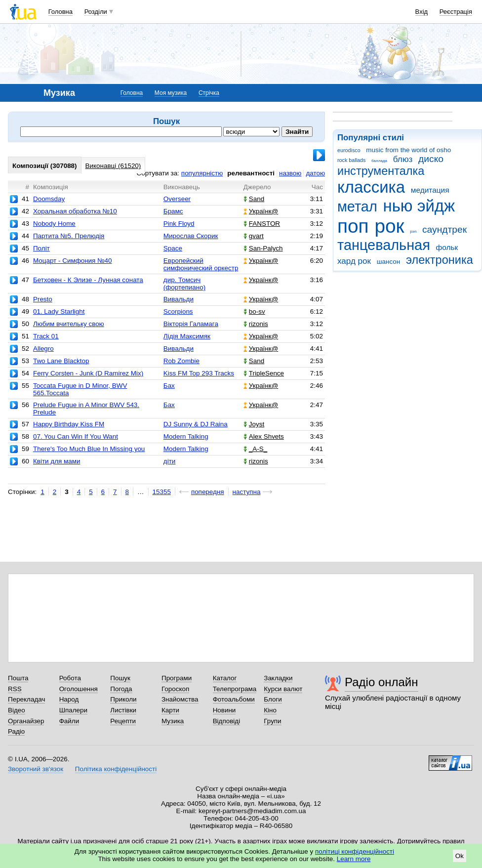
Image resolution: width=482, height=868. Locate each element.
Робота (70, 678)
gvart (254, 236)
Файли (69, 721)
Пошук (120, 678)
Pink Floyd (179, 224)
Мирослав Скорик (191, 236)
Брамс (173, 211)
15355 (162, 492)
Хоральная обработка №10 (75, 211)
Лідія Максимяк (187, 336)
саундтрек (444, 229)
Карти (170, 710)
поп (353, 226)
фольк (447, 247)
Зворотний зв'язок (36, 769)
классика (371, 187)
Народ (69, 699)
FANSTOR (262, 224)
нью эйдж (419, 206)
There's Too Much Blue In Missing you (89, 449)
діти (170, 461)
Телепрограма (235, 689)
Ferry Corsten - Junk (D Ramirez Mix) (88, 373)
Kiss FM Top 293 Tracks (199, 373)
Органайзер (26, 721)
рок (389, 226)
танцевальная (384, 245)
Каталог (225, 678)
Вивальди (179, 299)
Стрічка (209, 93)
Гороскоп (175, 689)
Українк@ (261, 211)
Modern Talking (186, 436)
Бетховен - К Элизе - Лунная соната (88, 280)
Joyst (254, 424)
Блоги (273, 699)
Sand (254, 199)
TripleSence (264, 373)
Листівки (123, 710)
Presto (43, 299)
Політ (41, 248)
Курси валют (283, 689)
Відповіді (227, 721)
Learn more (354, 859)
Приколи (123, 699)
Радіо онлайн (382, 682)
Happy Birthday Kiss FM (69, 424)
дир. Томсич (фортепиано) (184, 284)
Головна (60, 12)
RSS (15, 689)
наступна (247, 492)
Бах (169, 386)
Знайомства (180, 699)
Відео (17, 710)
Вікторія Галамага (191, 324)
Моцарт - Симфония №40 (73, 261)
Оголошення (79, 689)
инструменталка (381, 171)
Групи (272, 721)
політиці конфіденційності (355, 851)
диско (431, 159)
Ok (460, 856)
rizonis (256, 324)
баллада (379, 161)
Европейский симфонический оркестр (201, 264)
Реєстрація (456, 12)
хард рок (354, 261)
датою (315, 173)
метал (357, 207)
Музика (173, 721)
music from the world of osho (408, 150)
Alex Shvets (264, 436)
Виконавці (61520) (113, 166)
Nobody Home (54, 224)
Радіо (16, 731)
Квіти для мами (57, 461)
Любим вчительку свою (69, 324)
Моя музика (171, 93)
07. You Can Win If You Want (76, 436)
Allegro (43, 349)
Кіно (270, 710)
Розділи (96, 12)
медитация (430, 190)
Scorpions (178, 311)
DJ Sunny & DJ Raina (196, 424)
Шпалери (73, 710)
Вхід (422, 12)
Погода (121, 689)
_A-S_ (255, 449)
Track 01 (46, 336)
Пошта (18, 678)
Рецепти (123, 721)
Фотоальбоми (234, 699)
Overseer (177, 199)
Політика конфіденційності (116, 769)
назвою (290, 173)
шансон (388, 262)
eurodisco (349, 150)
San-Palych (263, 248)
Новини (224, 710)
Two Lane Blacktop (61, 361)
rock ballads (351, 160)
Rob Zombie (181, 361)
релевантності (251, 173)
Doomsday (49, 199)
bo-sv (254, 311)
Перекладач (26, 699)
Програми (177, 678)
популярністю (202, 173)
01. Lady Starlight (59, 311)
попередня (208, 492)
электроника (440, 260)
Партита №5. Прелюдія (69, 236)
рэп (413, 231)
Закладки (278, 678)
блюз (403, 159)
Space (173, 248)
